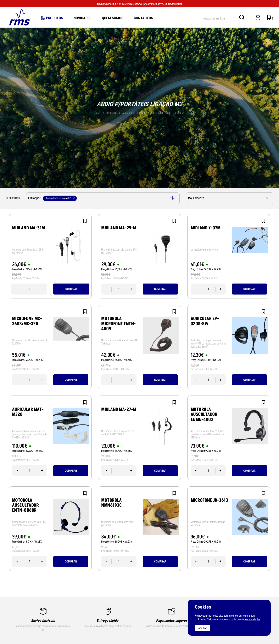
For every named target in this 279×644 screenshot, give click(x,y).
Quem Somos (113, 18)
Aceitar (203, 628)
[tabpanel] (139, 107)
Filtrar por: (101, 198)
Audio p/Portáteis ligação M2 (168, 113)
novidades (82, 18)
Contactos (143, 18)
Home (98, 113)
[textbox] (219, 18)
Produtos (52, 18)
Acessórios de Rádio (134, 113)
